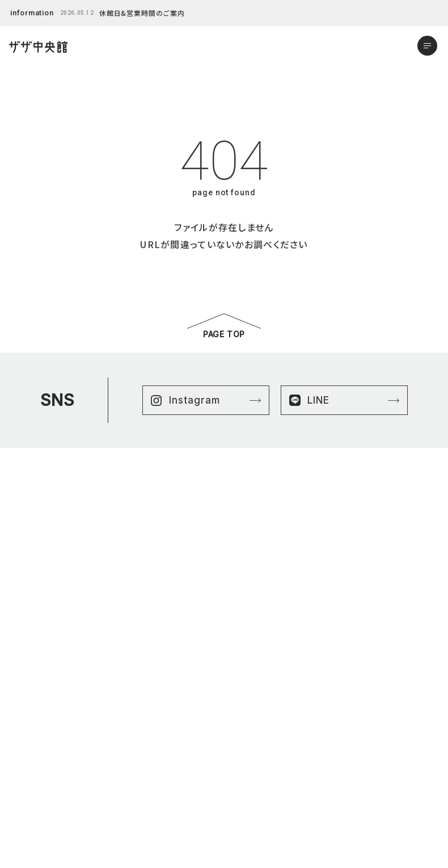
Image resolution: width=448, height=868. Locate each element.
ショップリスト (43, 722)
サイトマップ (249, 735)
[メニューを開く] (427, 46)
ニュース (35, 748)
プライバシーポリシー (263, 722)
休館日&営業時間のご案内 (142, 13)
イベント (35, 761)
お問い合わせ (43, 813)
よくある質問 (41, 774)
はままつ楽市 (42, 735)
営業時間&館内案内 (53, 800)
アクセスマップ (44, 787)
